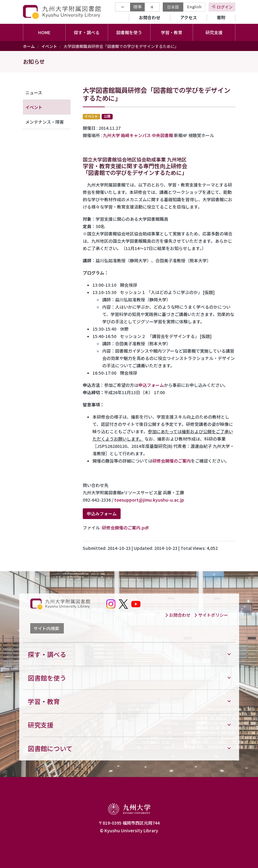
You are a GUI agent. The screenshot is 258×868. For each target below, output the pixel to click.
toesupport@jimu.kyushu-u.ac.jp (149, 500)
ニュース (34, 93)
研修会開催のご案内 (172, 461)
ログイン (225, 7)
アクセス (189, 17)
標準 (137, 7)
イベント (49, 46)
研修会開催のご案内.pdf (125, 528)
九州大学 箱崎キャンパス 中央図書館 (138, 135)
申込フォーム (151, 385)
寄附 (221, 17)
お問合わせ (150, 17)
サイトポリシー (211, 615)
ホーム (29, 46)
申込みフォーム (102, 514)
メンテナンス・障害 (45, 122)
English (194, 7)
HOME (44, 32)
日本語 (173, 7)
